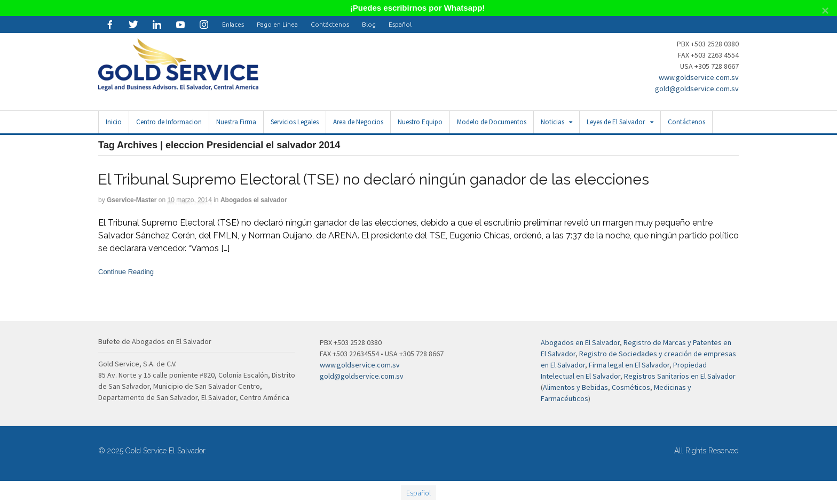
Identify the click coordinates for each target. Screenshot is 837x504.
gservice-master (132, 200)
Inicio (114, 122)
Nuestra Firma (236, 122)
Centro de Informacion (169, 122)
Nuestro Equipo (420, 122)
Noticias (552, 122)
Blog (369, 24)
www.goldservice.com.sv (699, 77)
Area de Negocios (358, 122)
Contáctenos (330, 24)
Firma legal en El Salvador (629, 365)
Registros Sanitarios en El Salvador (680, 376)
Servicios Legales (295, 122)
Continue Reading (126, 272)
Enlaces (233, 24)
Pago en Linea (277, 24)
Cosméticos (631, 387)
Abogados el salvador (254, 200)
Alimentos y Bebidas (575, 387)
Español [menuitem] (418, 493)
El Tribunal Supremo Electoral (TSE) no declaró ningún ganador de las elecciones (374, 179)
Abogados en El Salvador (580, 342)
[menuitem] (400, 24)
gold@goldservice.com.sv (697, 89)
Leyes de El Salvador (616, 122)
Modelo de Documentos (492, 122)
